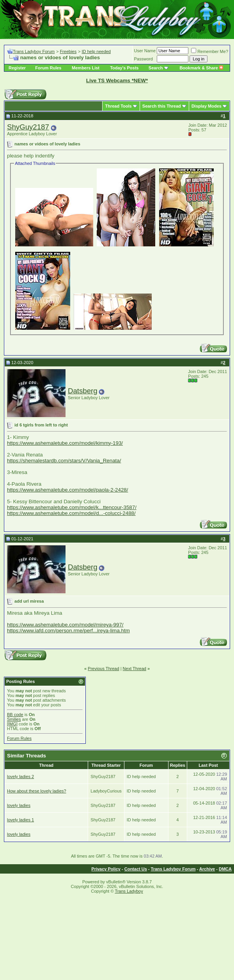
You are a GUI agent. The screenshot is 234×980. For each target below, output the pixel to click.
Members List (86, 68)
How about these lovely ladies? (37, 791)
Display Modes (207, 106)
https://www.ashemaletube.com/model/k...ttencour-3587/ (72, 507)
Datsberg (83, 391)
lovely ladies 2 (20, 777)
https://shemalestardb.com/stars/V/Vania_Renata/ (64, 461)
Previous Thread (104, 669)
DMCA (225, 869)
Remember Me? (210, 51)
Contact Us (136, 869)
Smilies (14, 719)
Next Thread (135, 669)
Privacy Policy (106, 869)
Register (17, 68)
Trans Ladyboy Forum (34, 51)
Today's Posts (124, 68)
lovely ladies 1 (20, 820)
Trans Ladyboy (129, 891)
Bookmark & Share (201, 68)
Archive (207, 869)
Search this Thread (162, 106)
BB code (15, 715)
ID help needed (96, 51)
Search (156, 68)
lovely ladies (19, 805)
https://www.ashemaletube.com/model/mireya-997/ (65, 625)
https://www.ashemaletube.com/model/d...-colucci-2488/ (71, 513)
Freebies (68, 51)
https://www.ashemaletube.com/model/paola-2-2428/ (67, 490)
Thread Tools (118, 106)
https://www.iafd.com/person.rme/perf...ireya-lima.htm (68, 631)
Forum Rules (48, 68)
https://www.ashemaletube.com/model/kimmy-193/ (65, 443)
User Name (145, 51)
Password (144, 59)
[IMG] (12, 724)
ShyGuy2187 (28, 127)
